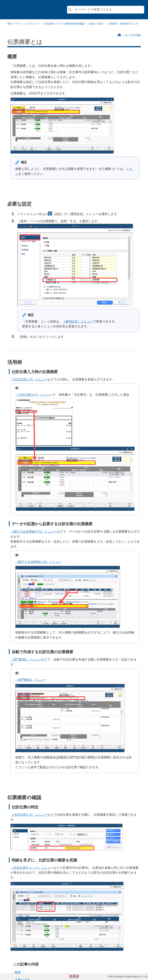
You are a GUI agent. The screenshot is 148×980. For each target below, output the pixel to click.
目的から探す (96, 24)
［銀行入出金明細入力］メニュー (34, 532)
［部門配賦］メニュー (26, 659)
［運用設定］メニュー (78, 321)
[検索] (106, 10)
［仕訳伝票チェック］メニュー (32, 868)
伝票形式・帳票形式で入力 (123, 24)
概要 (18, 972)
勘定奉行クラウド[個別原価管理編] (65, 24)
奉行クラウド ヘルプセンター (24, 24)
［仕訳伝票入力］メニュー (29, 379)
